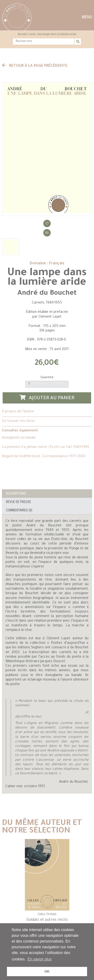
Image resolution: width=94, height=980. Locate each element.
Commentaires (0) (19, 510)
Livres (32, 34)
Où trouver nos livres (18, 421)
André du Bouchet (47, 293)
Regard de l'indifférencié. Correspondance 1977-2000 (44, 457)
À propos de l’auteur (18, 412)
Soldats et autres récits (47, 920)
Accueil (22, 34)
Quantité (47, 378)
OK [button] (47, 971)
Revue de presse (19, 502)
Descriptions (16, 493)
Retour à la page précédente (35, 66)
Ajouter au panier (47, 398)
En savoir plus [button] (40, 959)
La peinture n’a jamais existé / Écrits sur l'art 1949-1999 (45, 447)
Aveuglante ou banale (19, 438)
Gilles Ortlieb (47, 915)
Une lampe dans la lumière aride (57, 34)
